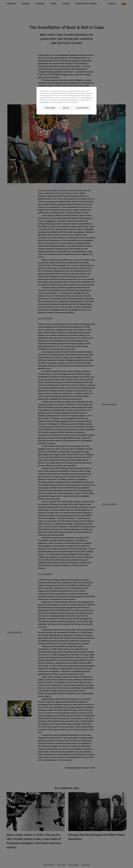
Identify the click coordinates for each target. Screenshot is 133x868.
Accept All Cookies (82, 108)
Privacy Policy (45, 102)
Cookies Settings (50, 108)
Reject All (66, 108)
